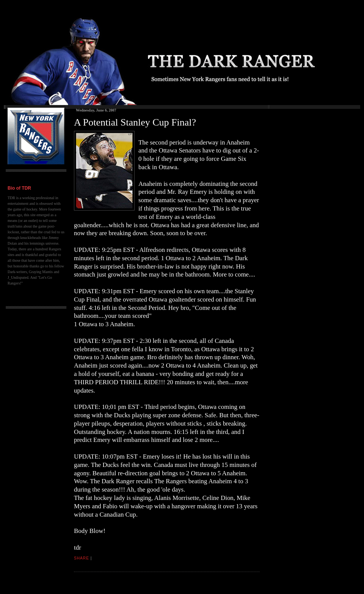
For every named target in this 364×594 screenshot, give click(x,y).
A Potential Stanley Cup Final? (135, 122)
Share (82, 558)
